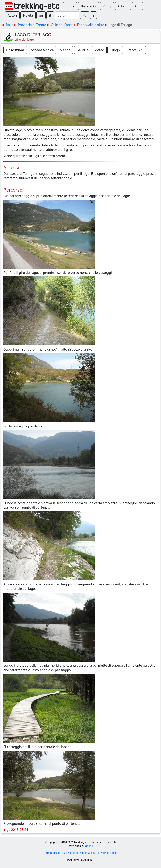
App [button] (137, 6)
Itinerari (87, 6)
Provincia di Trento (32, 25)
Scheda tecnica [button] (42, 50)
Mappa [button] (65, 50)
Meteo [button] (99, 50)
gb (8, 830)
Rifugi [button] (107, 6)
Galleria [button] (82, 50)
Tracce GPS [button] (135, 50)
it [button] (50, 15)
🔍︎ (85, 15)
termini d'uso (52, 853)
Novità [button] (28, 15)
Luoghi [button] (115, 50)
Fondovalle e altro (91, 25)
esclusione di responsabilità (79, 853)
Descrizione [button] (15, 50)
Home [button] (70, 6)
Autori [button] (12, 15)
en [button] (41, 15)
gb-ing (89, 846)
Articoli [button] (123, 6)
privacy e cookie (108, 853)
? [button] (94, 15)
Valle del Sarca (62, 25)
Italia (9, 25)
